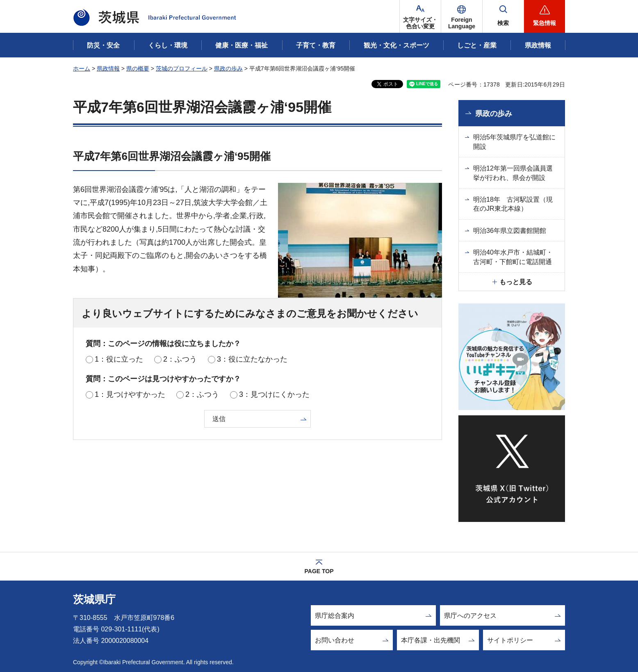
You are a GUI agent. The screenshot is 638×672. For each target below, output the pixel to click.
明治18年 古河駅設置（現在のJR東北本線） (513, 204)
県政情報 (108, 68)
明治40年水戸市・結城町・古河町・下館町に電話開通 (513, 257)
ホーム (82, 68)
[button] (462, 16)
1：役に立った (119, 359)
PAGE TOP (319, 571)
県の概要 (138, 68)
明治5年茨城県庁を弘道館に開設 (514, 142)
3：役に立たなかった (252, 359)
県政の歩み (228, 68)
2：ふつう (180, 359)
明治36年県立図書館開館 (510, 231)
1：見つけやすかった (130, 394)
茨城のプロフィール (182, 68)
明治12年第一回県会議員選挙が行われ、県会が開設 (513, 173)
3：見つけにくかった (274, 394)
